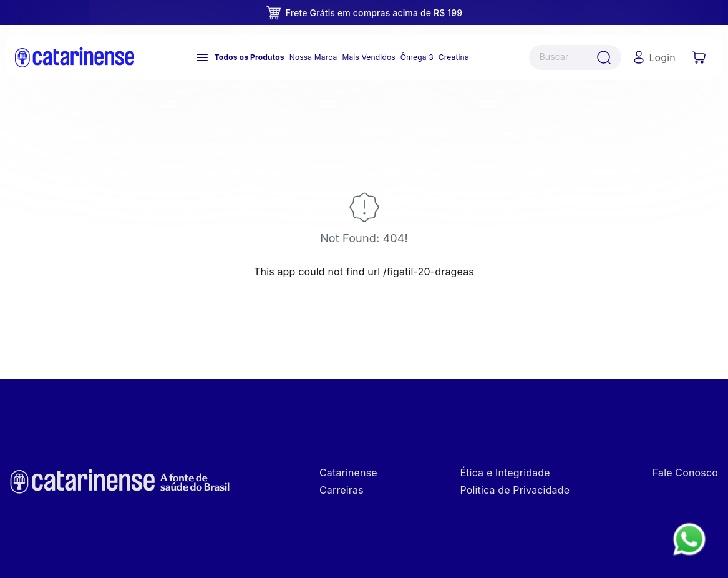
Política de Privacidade (515, 490)
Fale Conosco (685, 473)
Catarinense (348, 473)
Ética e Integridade (505, 473)
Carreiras (342, 490)
